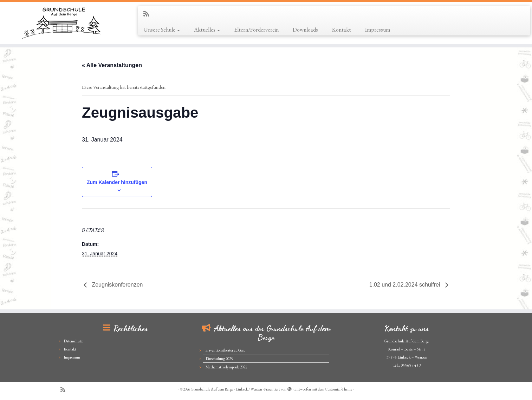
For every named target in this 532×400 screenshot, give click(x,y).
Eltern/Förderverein (256, 30)
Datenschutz (73, 341)
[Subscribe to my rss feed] (148, 14)
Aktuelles (207, 30)
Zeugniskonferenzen (116, 285)
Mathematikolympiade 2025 (226, 367)
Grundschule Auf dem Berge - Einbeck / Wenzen (226, 389)
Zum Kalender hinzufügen (117, 182)
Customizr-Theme (339, 389)
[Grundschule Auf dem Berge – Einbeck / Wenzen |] (61, 23)
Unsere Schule (162, 30)
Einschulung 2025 (219, 359)
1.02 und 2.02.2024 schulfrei (406, 285)
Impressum (378, 30)
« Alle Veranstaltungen (112, 65)
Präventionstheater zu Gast (225, 350)
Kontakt (342, 30)
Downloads (305, 30)
